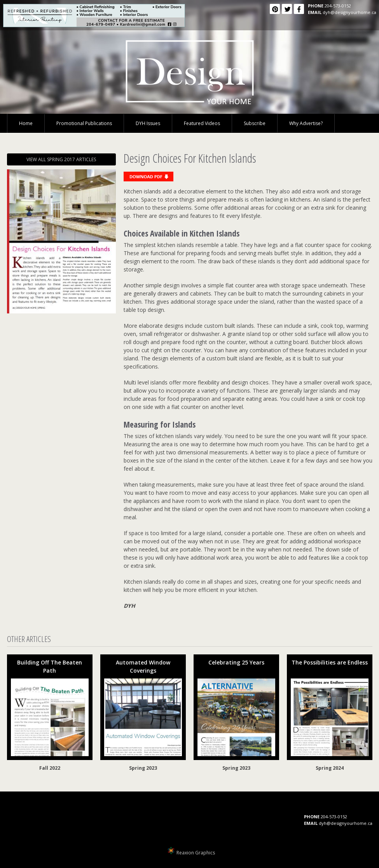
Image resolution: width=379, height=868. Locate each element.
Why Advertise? (306, 123)
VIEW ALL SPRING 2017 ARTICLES (61, 159)
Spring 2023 (143, 768)
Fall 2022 (50, 768)
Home (26, 123)
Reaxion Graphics (196, 853)
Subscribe (255, 123)
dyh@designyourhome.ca (349, 12)
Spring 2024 (330, 768)
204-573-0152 (338, 6)
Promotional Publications (84, 123)
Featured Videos (202, 123)
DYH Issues (148, 123)
